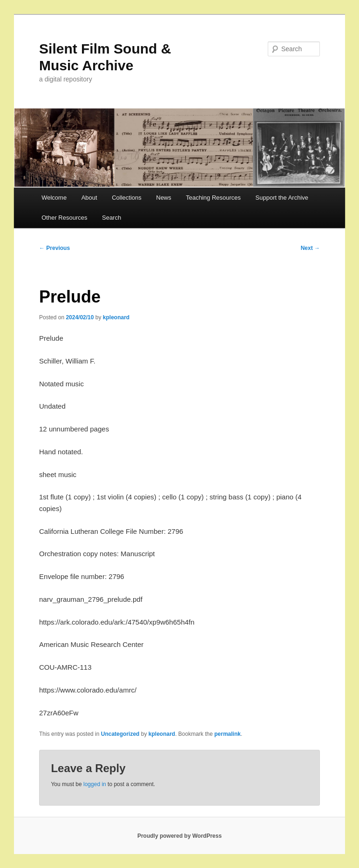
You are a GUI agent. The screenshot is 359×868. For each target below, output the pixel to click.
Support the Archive (282, 198)
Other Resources (64, 218)
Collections (127, 198)
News (164, 198)
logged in (95, 784)
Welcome (54, 198)
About (89, 198)
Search (112, 218)
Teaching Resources (213, 198)
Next (310, 248)
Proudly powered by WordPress (179, 836)
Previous (54, 248)
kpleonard (116, 317)
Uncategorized (120, 734)
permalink (227, 734)
